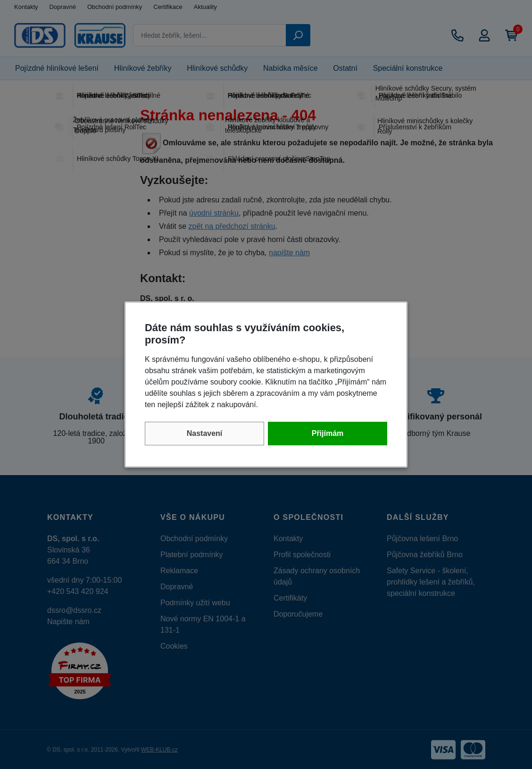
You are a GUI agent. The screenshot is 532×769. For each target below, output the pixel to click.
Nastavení (205, 433)
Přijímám (328, 433)
